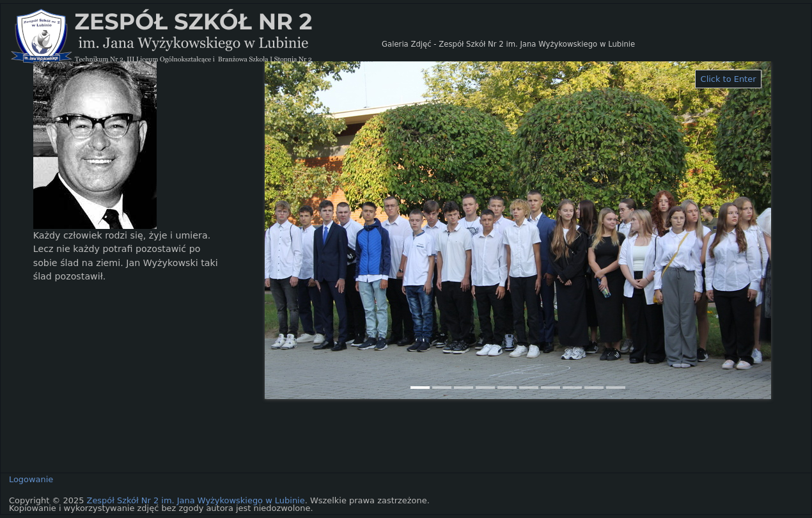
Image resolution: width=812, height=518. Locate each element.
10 (616, 388)
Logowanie (31, 479)
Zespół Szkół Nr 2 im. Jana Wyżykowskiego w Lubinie (196, 500)
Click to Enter (729, 79)
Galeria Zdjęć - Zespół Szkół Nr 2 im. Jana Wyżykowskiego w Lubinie (508, 44)
